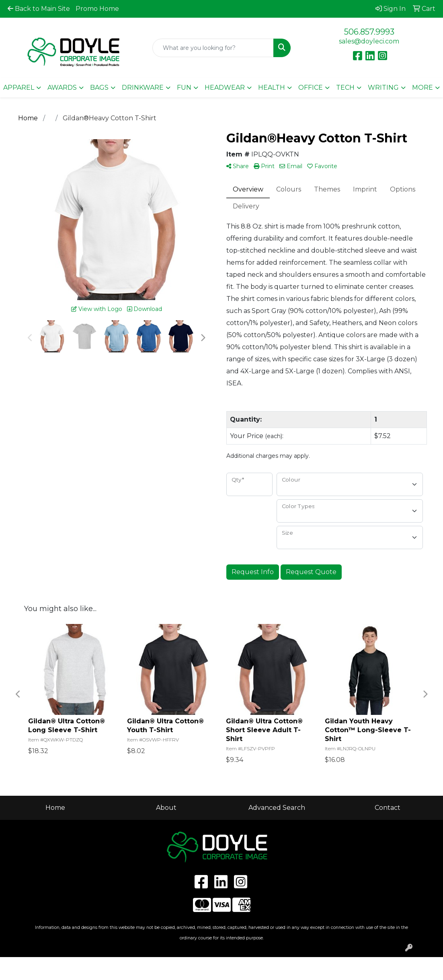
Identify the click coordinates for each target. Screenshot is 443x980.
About (166, 808)
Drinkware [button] (143, 87)
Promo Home (97, 9)
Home (55, 808)
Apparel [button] (19, 87)
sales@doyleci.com (369, 41)
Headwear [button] (225, 87)
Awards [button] (62, 87)
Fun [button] (184, 87)
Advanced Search (277, 808)
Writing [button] (383, 87)
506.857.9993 (369, 32)
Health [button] (272, 87)
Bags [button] (99, 87)
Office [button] (311, 87)
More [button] (422, 87)
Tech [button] (345, 87)
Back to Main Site (39, 9)
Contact (388, 808)
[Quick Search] (213, 48)
